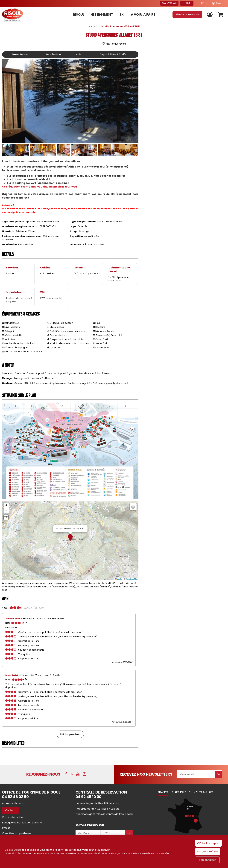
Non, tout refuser (208, 852)
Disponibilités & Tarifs (113, 54)
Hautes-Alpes (204, 792)
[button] (70, 538)
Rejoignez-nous (43, 774)
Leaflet (118, 579)
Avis (78, 54)
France (163, 792)
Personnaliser (207, 860)
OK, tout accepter (208, 843)
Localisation (53, 54)
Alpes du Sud (181, 792)
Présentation (20, 54)
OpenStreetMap (132, 579)
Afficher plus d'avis (70, 734)
